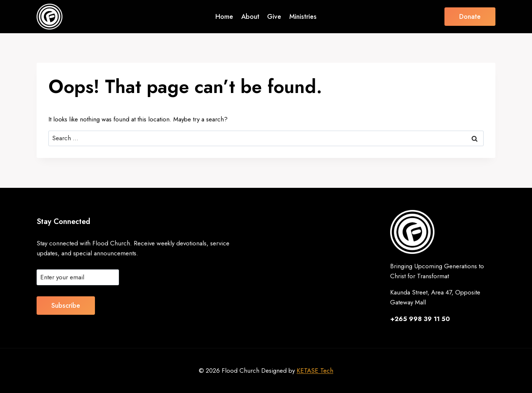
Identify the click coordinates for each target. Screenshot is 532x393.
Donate (470, 17)
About (250, 17)
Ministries (303, 17)
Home (224, 17)
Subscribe (66, 306)
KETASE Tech (315, 370)
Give (274, 17)
